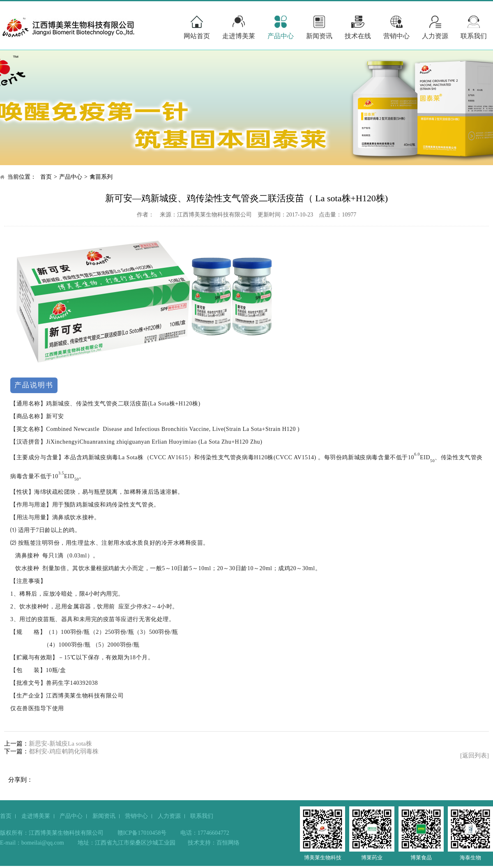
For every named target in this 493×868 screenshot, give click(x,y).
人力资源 (435, 36)
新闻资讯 (319, 36)
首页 (46, 177)
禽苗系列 (101, 177)
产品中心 (281, 36)
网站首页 (197, 36)
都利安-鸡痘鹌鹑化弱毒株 (64, 751)
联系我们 (474, 36)
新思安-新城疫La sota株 (60, 744)
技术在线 (358, 36)
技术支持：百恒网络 (214, 843)
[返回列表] (475, 755)
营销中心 (396, 36)
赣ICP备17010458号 (142, 833)
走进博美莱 (239, 36)
